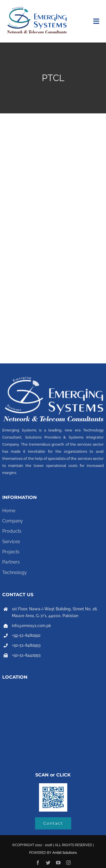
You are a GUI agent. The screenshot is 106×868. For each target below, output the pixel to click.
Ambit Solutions (65, 853)
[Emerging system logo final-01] (37, 8)
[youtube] (58, 863)
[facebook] (38, 863)
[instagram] (68, 863)
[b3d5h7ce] (53, 785)
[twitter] (48, 863)
